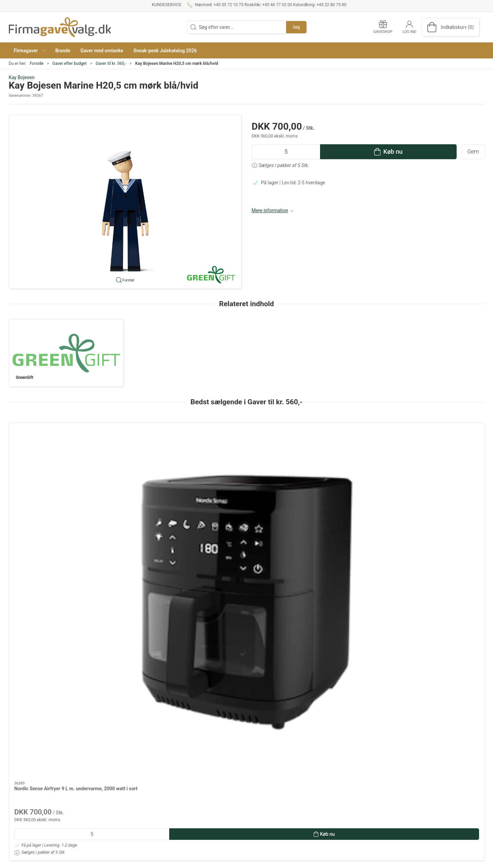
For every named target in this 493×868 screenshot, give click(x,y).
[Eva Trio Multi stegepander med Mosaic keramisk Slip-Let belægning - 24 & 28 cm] (150, 458)
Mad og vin (346, 782)
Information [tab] (27, 622)
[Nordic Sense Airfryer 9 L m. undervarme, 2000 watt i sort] (54, 458)
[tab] (237, 585)
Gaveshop (182, 792)
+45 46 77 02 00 (26, 795)
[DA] (60, 27)
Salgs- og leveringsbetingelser (204, 782)
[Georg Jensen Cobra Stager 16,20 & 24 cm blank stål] (343, 458)
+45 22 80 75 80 (26, 815)
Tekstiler (343, 801)
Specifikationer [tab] (30, 639)
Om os (179, 763)
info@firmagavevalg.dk (33, 827)
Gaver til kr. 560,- (111, 63)
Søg (296, 27)
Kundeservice (167, 5)
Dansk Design (348, 773)
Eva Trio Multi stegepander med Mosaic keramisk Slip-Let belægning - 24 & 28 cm (149, 507)
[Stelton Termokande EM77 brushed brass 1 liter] (439, 458)
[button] (30, 50)
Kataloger (182, 801)
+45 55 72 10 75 (26, 769)
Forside (37, 63)
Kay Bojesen (22, 77)
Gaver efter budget (69, 63)
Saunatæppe (220, 500)
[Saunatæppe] (246, 458)
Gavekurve (345, 792)
